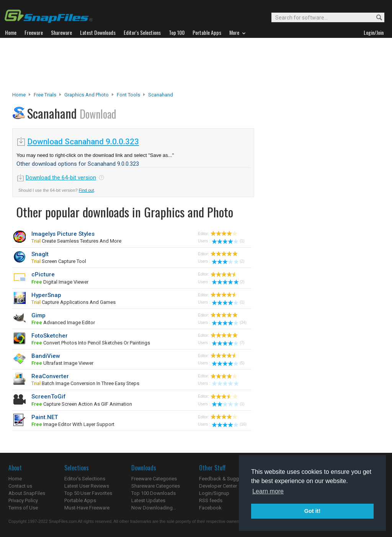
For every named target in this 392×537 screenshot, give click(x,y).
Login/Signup (214, 493)
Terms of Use (23, 508)
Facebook (210, 508)
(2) (228, 261)
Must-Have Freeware (87, 508)
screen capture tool (59, 261)
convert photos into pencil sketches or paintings (91, 343)
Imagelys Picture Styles (63, 234)
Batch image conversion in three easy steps (85, 383)
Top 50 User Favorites (88, 493)
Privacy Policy (23, 500)
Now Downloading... (154, 508)
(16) (229, 424)
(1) (228, 241)
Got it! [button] (312, 511)
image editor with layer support (73, 424)
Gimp (38, 315)
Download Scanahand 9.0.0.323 (83, 142)
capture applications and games (73, 302)
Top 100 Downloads (154, 493)
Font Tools (128, 95)
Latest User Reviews (87, 486)
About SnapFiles (27, 493)
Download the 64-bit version (61, 178)
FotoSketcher (50, 336)
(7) (228, 343)
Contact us (20, 486)
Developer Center (218, 486)
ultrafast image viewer (62, 363)
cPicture (43, 274)
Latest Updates (148, 500)
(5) (228, 363)
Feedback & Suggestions (227, 479)
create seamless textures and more (76, 241)
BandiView (46, 356)
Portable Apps (80, 500)
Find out (87, 190)
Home (19, 95)
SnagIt (40, 254)
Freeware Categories (154, 479)
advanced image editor (63, 322)
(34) (229, 322)
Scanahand (161, 95)
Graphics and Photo (87, 95)
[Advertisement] (196, 65)
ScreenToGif (49, 397)
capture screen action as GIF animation (82, 404)
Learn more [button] (268, 491)
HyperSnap (46, 295)
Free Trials (45, 95)
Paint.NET (45, 417)
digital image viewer (60, 282)
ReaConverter (50, 376)
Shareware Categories (156, 486)
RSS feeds (211, 500)
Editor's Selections (85, 479)
